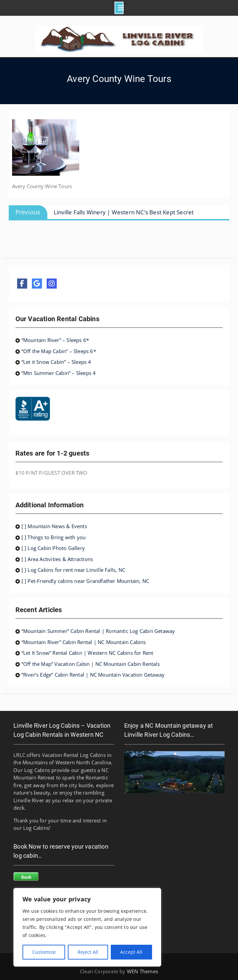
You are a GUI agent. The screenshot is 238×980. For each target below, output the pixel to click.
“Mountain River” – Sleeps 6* (55, 340)
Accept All (131, 952)
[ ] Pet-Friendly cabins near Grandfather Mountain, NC (85, 581)
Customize (44, 952)
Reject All (88, 952)
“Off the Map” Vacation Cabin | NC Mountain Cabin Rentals (91, 664)
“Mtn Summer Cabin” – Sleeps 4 (59, 373)
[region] (87, 927)
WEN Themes (142, 971)
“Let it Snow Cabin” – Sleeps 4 (56, 362)
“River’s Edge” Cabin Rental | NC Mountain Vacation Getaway (93, 675)
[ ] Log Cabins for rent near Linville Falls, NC (73, 570)
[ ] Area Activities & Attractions (57, 559)
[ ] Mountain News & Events (54, 526)
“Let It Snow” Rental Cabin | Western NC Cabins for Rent (87, 653)
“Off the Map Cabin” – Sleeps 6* (59, 351)
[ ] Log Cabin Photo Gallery (53, 548)
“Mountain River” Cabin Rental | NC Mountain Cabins (84, 642)
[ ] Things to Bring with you (54, 537)
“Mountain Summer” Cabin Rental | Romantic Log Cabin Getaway (98, 631)
